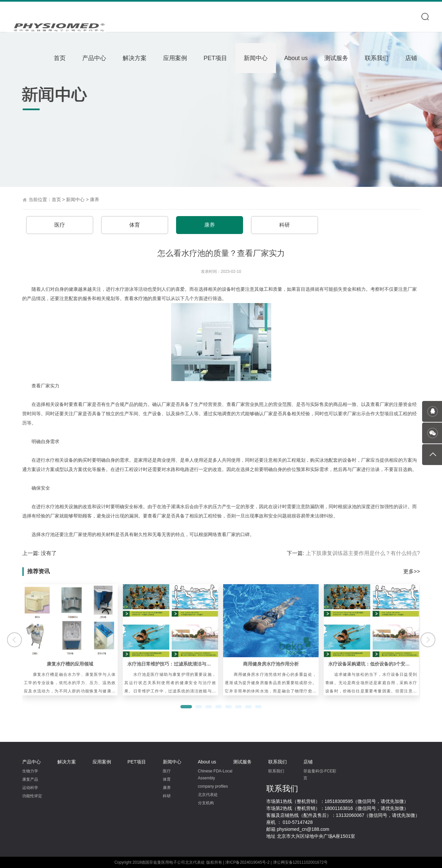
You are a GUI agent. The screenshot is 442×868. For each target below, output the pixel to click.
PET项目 (215, 58)
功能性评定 (32, 796)
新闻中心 (256, 58)
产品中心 (94, 58)
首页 (60, 58)
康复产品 (30, 779)
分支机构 (206, 803)
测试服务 (336, 58)
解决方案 (135, 58)
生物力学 (30, 771)
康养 (95, 199)
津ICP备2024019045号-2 (247, 862)
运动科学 (30, 788)
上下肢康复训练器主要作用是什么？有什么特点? (363, 553)
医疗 (60, 225)
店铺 (411, 58)
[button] (186, 707)
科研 (284, 225)
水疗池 (141, 298)
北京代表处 (208, 795)
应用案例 (175, 58)
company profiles (213, 786)
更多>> (412, 571)
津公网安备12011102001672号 (300, 862)
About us (296, 58)
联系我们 (377, 58)
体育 (135, 225)
